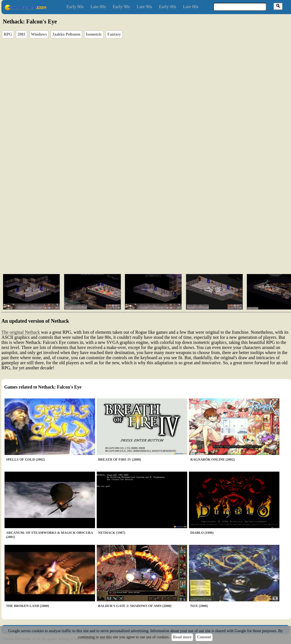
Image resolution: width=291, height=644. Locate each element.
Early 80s (75, 7)
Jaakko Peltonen (66, 34)
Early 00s (168, 7)
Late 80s (98, 7)
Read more (182, 637)
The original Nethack (21, 332)
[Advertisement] (116, 226)
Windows (39, 34)
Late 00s (191, 7)
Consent (204, 637)
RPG (8, 34)
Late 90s (144, 7)
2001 (21, 34)
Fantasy (114, 34)
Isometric (94, 34)
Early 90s (121, 7)
